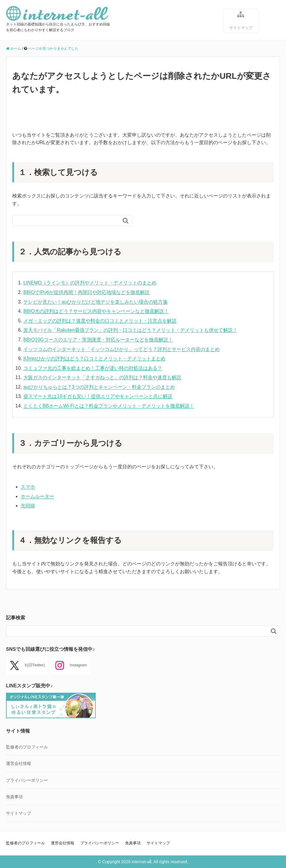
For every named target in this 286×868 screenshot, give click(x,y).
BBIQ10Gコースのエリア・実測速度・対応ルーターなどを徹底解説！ (98, 340)
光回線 (28, 506)
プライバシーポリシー (27, 780)
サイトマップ (241, 20)
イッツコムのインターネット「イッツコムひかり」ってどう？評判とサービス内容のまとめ (121, 349)
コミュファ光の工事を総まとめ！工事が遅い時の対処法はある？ (93, 368)
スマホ (28, 487)
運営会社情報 (19, 763)
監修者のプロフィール (27, 747)
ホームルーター (37, 496)
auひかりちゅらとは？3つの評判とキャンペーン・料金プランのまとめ (99, 387)
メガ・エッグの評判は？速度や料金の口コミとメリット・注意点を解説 (100, 321)
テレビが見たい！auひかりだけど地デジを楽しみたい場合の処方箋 (95, 302)
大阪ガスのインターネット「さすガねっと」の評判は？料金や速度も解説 (102, 377)
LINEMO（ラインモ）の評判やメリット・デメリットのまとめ (90, 283)
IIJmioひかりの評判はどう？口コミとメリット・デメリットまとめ (94, 358)
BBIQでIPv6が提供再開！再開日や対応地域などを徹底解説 (86, 292)
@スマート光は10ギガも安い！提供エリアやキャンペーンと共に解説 (98, 396)
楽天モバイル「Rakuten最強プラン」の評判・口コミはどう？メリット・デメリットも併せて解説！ (130, 330)
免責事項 (14, 797)
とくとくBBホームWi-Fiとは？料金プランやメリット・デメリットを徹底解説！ (109, 406)
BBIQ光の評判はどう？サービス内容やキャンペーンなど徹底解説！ (96, 311)
